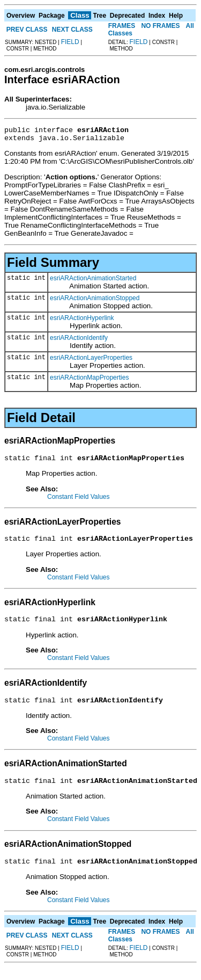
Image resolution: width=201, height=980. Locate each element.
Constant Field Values (79, 502)
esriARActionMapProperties (89, 381)
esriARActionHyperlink (82, 321)
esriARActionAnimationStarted (93, 281)
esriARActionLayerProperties (91, 361)
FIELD (70, 42)
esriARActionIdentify (79, 341)
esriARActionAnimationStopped (95, 301)
